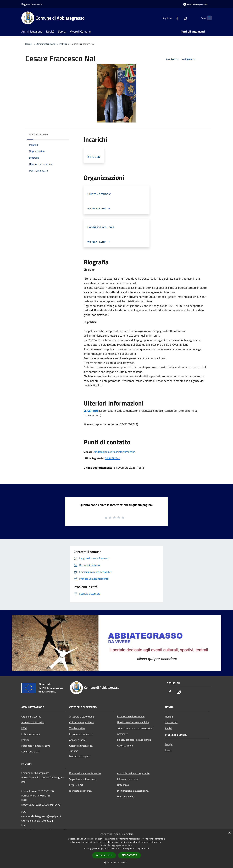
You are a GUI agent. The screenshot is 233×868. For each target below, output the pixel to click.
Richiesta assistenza (80, 791)
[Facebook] (171, 18)
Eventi (169, 750)
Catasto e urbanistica (81, 746)
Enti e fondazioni (31, 734)
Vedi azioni (189, 59)
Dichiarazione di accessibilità (133, 791)
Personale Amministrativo (36, 746)
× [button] (229, 833)
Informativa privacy (128, 779)
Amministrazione (46, 44)
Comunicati (171, 722)
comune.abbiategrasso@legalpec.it (41, 816)
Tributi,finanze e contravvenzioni (135, 728)
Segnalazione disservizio (83, 779)
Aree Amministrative (33, 722)
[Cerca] (208, 18)
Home (28, 44)
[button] (116, 862)
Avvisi (168, 728)
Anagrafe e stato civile (82, 717)
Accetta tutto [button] (104, 855)
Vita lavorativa (77, 728)
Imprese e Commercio (81, 734)
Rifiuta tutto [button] (130, 855)
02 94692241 (113, 458)
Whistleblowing (126, 796)
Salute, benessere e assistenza (134, 740)
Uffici (24, 728)
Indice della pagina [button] (38, 134)
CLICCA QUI (91, 411)
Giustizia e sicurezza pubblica (133, 722)
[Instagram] (179, 18)
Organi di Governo (31, 717)
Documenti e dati (31, 751)
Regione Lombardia (32, 4)
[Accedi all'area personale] (195, 4)
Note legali (123, 785)
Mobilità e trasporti (80, 756)
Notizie (169, 717)
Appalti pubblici (78, 740)
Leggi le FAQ (76, 785)
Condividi (173, 59)
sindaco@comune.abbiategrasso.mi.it (114, 452)
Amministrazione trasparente (133, 773)
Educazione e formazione (131, 716)
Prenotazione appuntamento (85, 773)
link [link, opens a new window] (148, 849)
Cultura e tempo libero (82, 722)
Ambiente (122, 734)
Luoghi (169, 744)
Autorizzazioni (125, 746)
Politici (63, 44)
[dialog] (116, 849)
